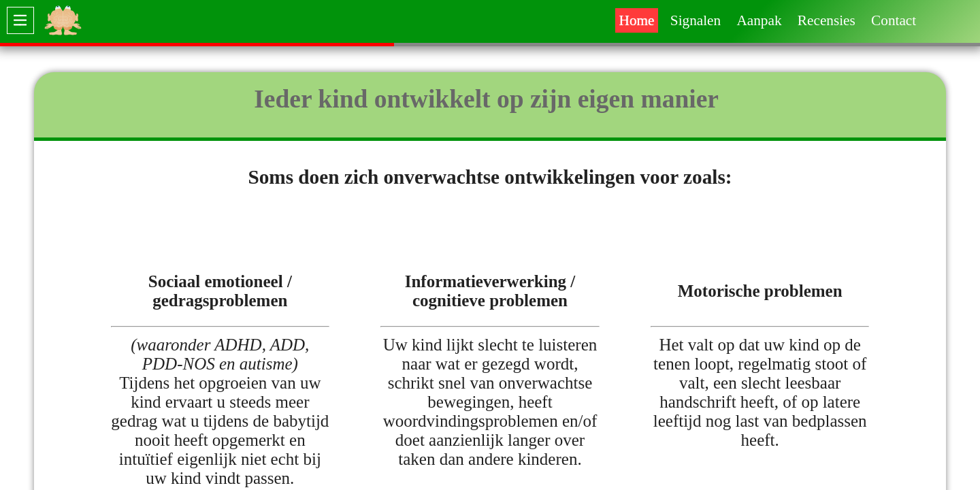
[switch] (20, 20)
